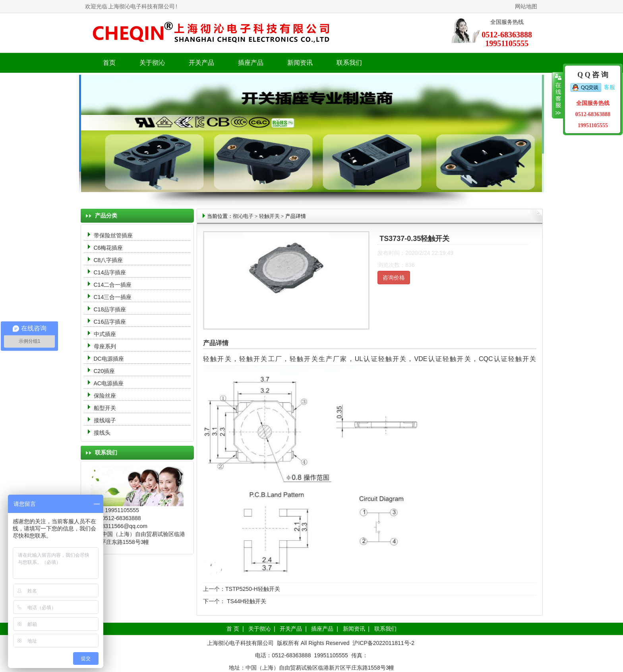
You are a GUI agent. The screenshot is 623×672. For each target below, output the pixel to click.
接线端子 (105, 420)
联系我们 (349, 63)
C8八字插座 (108, 260)
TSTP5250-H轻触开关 (253, 589)
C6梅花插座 (108, 248)
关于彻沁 (152, 63)
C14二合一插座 (113, 285)
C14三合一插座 (113, 297)
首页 (109, 63)
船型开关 (105, 408)
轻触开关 (269, 216)
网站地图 (526, 6)
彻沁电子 (243, 216)
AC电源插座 (109, 383)
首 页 (233, 629)
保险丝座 (105, 396)
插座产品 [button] (251, 63)
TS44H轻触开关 (246, 601)
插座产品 (322, 629)
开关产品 (291, 629)
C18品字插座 (110, 309)
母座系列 (105, 346)
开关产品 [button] (201, 63)
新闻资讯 (354, 629)
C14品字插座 (110, 272)
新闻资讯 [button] (300, 63)
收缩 (558, 95)
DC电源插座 (110, 359)
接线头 (102, 433)
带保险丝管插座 (114, 235)
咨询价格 (394, 278)
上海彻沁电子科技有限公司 (141, 6)
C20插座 (104, 371)
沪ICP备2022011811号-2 (383, 643)
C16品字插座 (110, 322)
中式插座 (105, 334)
